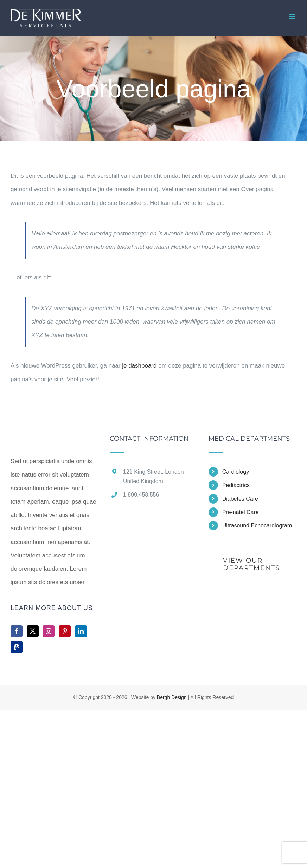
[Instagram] (49, 631)
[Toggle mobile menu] (293, 17)
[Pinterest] (65, 631)
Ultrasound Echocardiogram (257, 526)
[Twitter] (33, 631)
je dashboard (139, 366)
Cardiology (236, 472)
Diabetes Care (240, 499)
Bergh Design (172, 697)
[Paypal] (17, 647)
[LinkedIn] (81, 631)
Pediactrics (236, 485)
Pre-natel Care (241, 512)
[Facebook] (17, 631)
